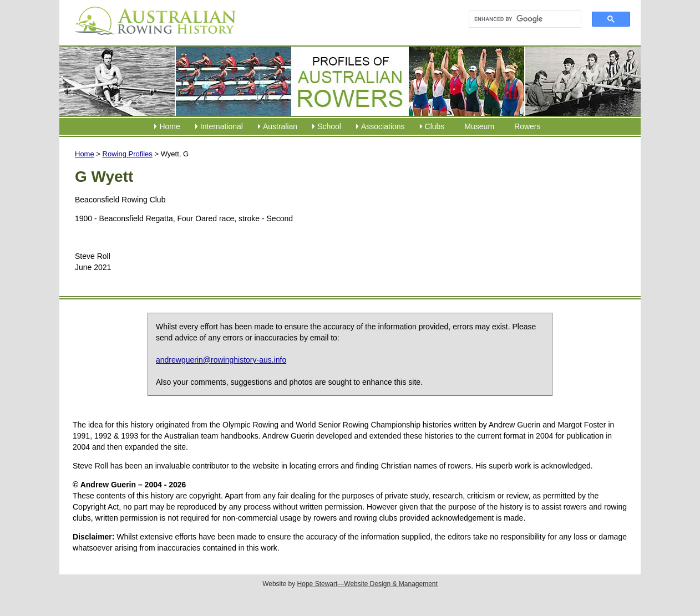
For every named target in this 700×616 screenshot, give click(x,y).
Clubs (435, 126)
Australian (280, 126)
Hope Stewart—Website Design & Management (367, 584)
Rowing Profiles (128, 154)
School (329, 126)
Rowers (527, 126)
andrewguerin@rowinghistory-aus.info (221, 360)
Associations (383, 126)
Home (169, 126)
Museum (479, 126)
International (222, 126)
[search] (520, 19)
